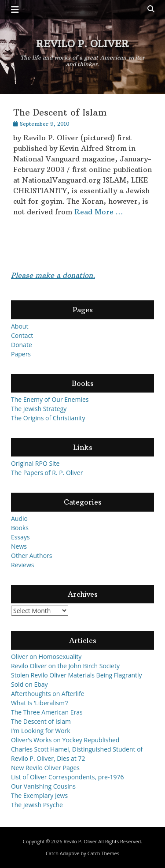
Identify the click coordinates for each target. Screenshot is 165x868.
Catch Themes (103, 853)
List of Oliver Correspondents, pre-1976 (67, 777)
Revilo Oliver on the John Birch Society (65, 666)
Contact (22, 335)
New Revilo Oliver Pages (45, 768)
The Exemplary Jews (39, 795)
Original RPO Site (35, 463)
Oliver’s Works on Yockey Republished (65, 740)
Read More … (99, 212)
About (20, 326)
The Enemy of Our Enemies (50, 399)
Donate (22, 345)
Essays (20, 537)
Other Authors (32, 556)
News (19, 546)
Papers (21, 354)
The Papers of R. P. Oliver (47, 473)
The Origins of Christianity (48, 418)
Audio (19, 518)
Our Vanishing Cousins (43, 786)
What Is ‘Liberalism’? (40, 703)
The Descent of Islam (60, 112)
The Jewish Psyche (37, 805)
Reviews (22, 565)
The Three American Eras (47, 712)
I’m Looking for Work (41, 731)
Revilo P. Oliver (82, 44)
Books (20, 528)
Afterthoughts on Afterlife (48, 694)
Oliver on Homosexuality (46, 657)
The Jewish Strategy (39, 409)
